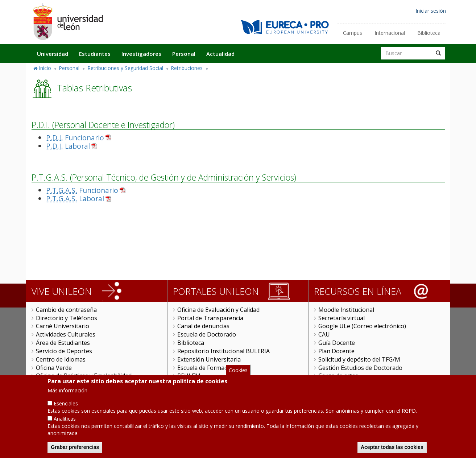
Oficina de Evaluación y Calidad (218, 310)
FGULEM (189, 376)
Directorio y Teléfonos (67, 318)
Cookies (238, 379)
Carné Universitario (63, 326)
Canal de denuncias (203, 326)
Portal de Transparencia (210, 318)
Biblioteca (429, 33)
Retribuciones (187, 68)
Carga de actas (338, 376)
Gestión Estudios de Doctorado (360, 368)
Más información (67, 399)
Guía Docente (337, 343)
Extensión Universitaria (209, 359)
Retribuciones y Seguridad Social (125, 68)
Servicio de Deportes (64, 351)
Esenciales (66, 412)
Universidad (53, 54)
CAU (324, 334)
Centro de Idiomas (61, 359)
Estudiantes (95, 54)
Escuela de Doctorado (207, 334)
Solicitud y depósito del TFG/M (359, 359)
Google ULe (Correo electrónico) (362, 326)
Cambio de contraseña (66, 310)
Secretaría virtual (342, 318)
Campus (353, 33)
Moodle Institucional (346, 310)
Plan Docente (336, 351)
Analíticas (65, 427)
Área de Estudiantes (63, 343)
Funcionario (75, 138)
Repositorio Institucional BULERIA (223, 351)
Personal (184, 54)
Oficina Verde (54, 368)
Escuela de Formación (206, 368)
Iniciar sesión (431, 11)
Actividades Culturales (66, 334)
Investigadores (141, 54)
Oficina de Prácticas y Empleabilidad (84, 376)
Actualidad (220, 54)
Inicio (45, 68)
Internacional (390, 33)
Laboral (68, 146)
